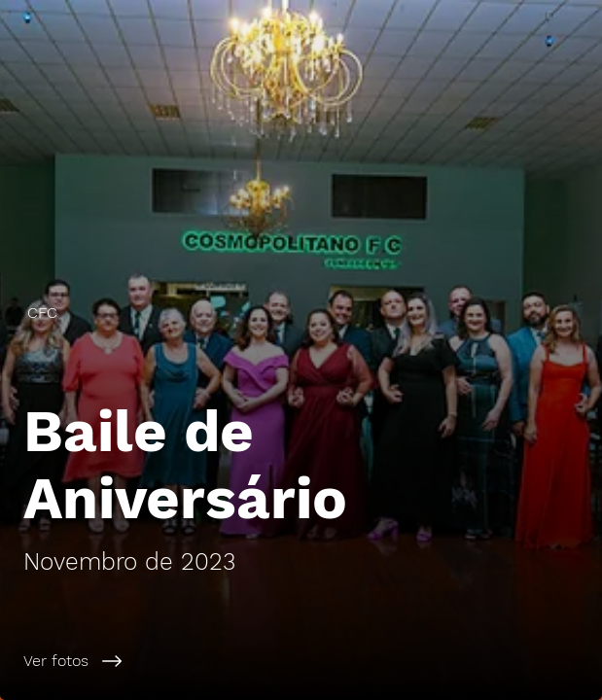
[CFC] (301, 313)
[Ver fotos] (301, 661)
